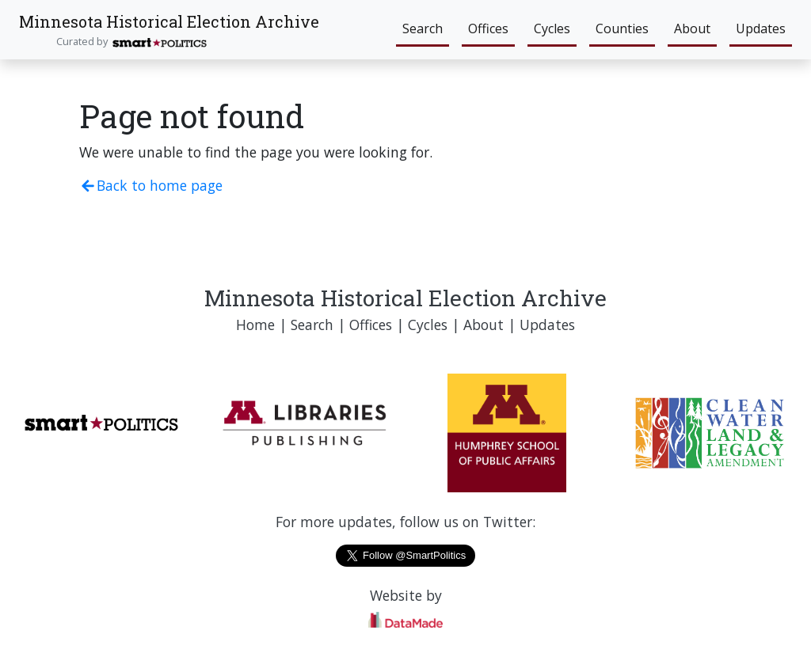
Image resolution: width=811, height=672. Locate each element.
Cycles (552, 28)
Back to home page (151, 185)
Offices (488, 28)
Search (423, 28)
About (692, 28)
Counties (622, 28)
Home (255, 325)
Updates (761, 28)
